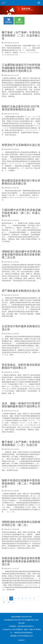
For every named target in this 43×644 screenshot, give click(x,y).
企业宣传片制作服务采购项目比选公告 (21, 328)
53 (9, 602)
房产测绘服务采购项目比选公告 (21, 291)
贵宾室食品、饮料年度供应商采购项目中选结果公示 (21, 366)
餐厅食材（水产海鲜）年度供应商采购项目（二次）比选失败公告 (21, 35)
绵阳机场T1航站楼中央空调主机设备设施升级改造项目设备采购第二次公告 (21, 254)
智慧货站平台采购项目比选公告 (21, 145)
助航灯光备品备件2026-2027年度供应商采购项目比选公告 (21, 108)
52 (4, 602)
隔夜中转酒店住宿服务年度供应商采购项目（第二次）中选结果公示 (21, 483)
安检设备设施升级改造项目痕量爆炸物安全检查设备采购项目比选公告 (21, 561)
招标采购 (9, 21)
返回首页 (19, 21)
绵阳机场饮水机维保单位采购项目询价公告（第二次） (21, 523)
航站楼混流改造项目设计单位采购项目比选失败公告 (21, 182)
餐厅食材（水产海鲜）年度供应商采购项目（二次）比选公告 (21, 443)
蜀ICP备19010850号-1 (26, 626)
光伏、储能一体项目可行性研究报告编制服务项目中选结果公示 (21, 405)
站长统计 (22, 640)
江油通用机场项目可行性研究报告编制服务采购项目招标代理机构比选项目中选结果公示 (21, 68)
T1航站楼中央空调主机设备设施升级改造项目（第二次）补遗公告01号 (21, 213)
